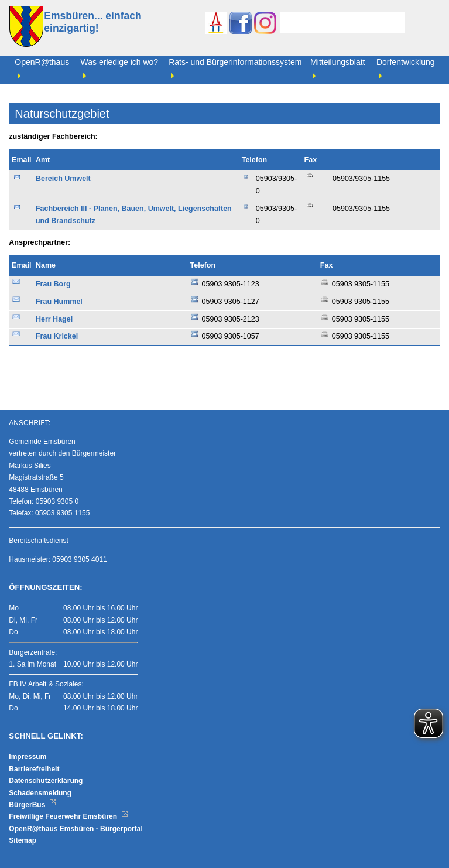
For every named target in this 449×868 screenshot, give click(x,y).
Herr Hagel (54, 319)
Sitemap (23, 840)
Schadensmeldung (40, 793)
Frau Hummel (59, 302)
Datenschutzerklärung (46, 781)
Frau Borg (53, 284)
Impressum (28, 757)
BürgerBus (32, 805)
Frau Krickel (57, 336)
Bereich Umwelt (63, 179)
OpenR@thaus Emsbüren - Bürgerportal (76, 829)
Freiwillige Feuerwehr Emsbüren (68, 816)
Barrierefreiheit (34, 769)
